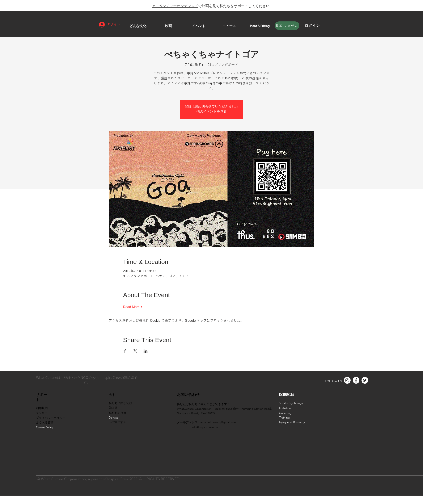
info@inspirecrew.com (206, 427)
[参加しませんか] (287, 26)
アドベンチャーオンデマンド (175, 6)
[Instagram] (347, 380)
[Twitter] (365, 380)
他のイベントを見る (212, 112)
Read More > (133, 307)
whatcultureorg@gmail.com (219, 422)
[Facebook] (356, 380)
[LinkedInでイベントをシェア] (146, 351)
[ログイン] (313, 26)
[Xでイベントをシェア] (135, 351)
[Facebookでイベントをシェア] (125, 351)
